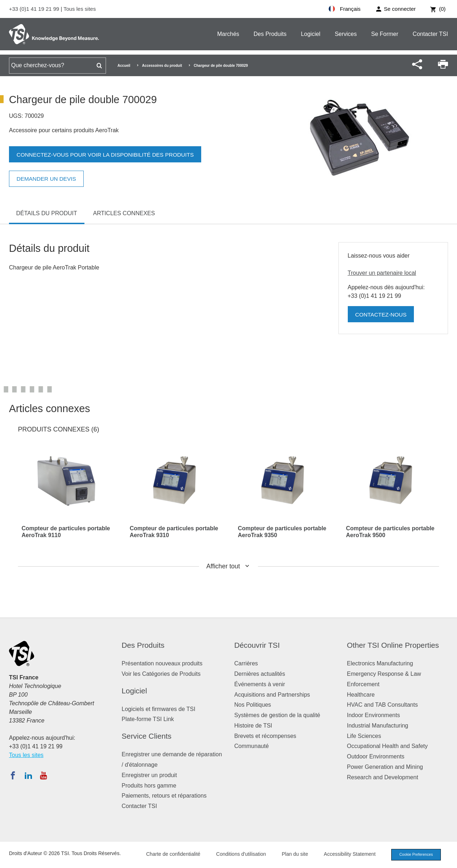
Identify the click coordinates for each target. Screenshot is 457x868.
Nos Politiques (253, 705)
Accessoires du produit (162, 66)
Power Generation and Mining (385, 767)
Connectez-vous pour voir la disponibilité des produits (108, 155)
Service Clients (147, 736)
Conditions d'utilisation (238, 854)
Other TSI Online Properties (393, 645)
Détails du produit (47, 213)
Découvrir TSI (257, 645)
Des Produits (270, 34)
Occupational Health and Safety (387, 746)
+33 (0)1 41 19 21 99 (35, 9)
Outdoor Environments (376, 756)
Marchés (228, 34)
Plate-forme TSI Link (148, 719)
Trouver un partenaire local (382, 273)
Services (346, 34)
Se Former (385, 34)
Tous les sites (80, 9)
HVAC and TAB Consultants (382, 705)
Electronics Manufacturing (380, 663)
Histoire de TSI (253, 726)
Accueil (124, 66)
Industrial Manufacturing (378, 726)
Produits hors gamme (149, 786)
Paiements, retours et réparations (164, 796)
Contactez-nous (382, 315)
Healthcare (361, 695)
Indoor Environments (374, 715)
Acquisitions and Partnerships (272, 695)
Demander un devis (47, 179)
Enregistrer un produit (149, 775)
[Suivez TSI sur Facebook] (13, 775)
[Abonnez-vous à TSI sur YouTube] (43, 775)
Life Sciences (364, 736)
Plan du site (292, 854)
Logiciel (310, 34)
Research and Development (383, 777)
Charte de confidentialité (170, 854)
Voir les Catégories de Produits (161, 674)
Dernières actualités (260, 674)
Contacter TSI (430, 34)
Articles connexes (124, 213)
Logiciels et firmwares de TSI (159, 709)
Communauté (251, 746)
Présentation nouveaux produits (162, 663)
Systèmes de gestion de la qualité (277, 715)
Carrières (246, 663)
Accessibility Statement (347, 854)
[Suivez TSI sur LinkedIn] (28, 775)
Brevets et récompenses (265, 736)
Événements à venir (260, 684)
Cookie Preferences (415, 855)
